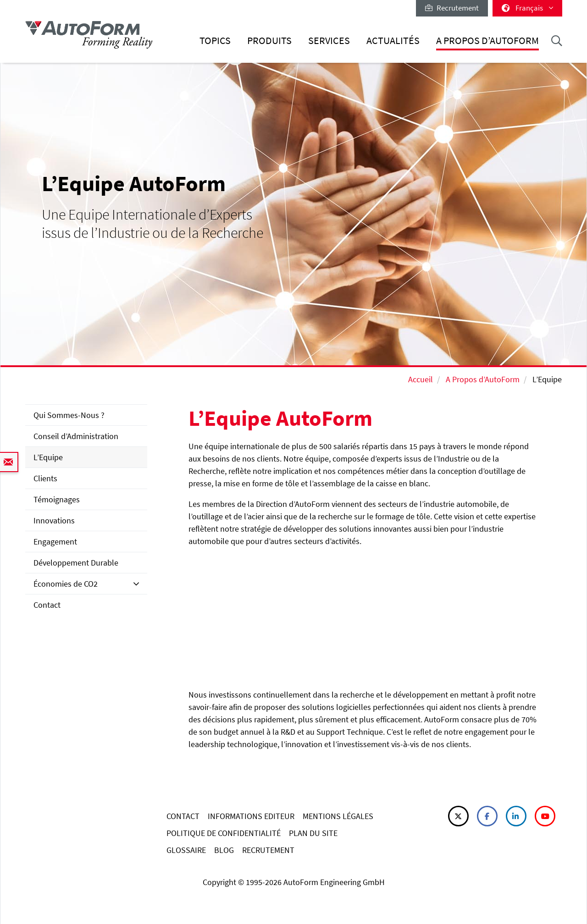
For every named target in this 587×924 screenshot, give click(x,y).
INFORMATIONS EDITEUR (251, 816)
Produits (269, 41)
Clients (45, 478)
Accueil (421, 379)
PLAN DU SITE (313, 833)
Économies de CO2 (66, 584)
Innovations (54, 520)
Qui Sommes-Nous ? (69, 415)
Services (329, 41)
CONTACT (183, 816)
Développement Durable (76, 563)
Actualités (393, 41)
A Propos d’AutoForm (487, 41)
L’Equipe (48, 457)
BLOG (224, 850)
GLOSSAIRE (186, 850)
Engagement (55, 542)
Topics (215, 41)
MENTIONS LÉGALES (338, 816)
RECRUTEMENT (268, 850)
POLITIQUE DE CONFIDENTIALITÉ (224, 833)
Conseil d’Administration (76, 436)
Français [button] (527, 8)
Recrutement (452, 8)
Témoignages (57, 499)
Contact (47, 605)
